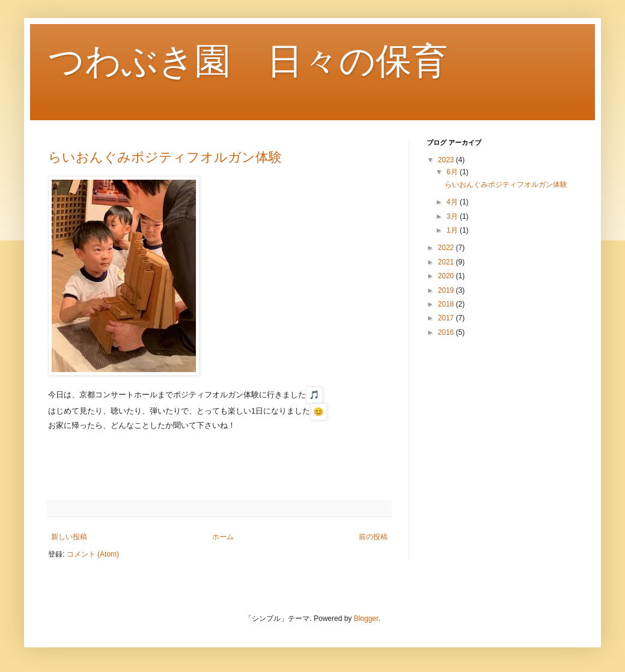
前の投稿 (373, 537)
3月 (453, 216)
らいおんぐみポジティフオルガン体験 (165, 157)
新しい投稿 (69, 537)
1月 (453, 230)
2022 (447, 248)
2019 (447, 290)
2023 (447, 160)
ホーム (223, 537)
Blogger (366, 619)
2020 (447, 276)
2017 (447, 318)
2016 (447, 332)
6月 (453, 172)
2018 (447, 304)
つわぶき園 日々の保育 (248, 61)
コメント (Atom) (93, 554)
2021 (447, 262)
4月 (453, 202)
